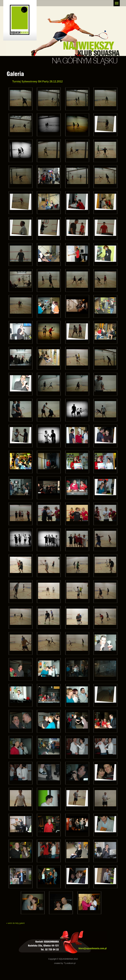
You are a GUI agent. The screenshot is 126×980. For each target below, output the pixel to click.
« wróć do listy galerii (15, 923)
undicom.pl (71, 963)
